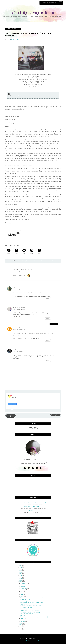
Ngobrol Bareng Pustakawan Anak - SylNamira (33, 598)
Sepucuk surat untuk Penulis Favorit (30, 610)
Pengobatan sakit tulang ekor (22, 269)
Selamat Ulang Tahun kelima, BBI (30, 607)
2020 (21, 575)
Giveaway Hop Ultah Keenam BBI (33, 506)
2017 (21, 580)
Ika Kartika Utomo (18, 350)
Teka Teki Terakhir (25, 604)
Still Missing (24, 601)
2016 (21, 582)
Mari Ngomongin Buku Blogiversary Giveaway (33, 502)
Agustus (23, 590)
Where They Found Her (27, 609)
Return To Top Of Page (33, 641)
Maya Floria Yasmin (19, 308)
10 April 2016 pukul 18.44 (19, 329)
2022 (21, 572)
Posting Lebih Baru (10, 416)
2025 (21, 567)
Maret (22, 618)
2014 (21, 625)
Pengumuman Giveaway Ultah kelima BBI (32, 602)
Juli (21, 591)
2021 (21, 574)
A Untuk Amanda (25, 599)
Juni (22, 593)
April (22, 596)
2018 (21, 579)
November (24, 585)
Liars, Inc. (23, 615)
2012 (21, 628)
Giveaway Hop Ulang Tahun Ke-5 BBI (31, 606)
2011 (21, 630)
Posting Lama (56, 415)
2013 (21, 626)
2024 (21, 569)
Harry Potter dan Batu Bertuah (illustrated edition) (34, 617)
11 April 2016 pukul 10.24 (19, 351)
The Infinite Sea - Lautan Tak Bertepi (30, 612)
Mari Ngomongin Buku (33, 13)
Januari (23, 622)
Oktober (23, 587)
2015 (21, 623)
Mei (22, 595)
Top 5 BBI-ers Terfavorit (27, 614)
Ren (14, 287)
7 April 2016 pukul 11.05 (19, 309)
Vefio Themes (42, 638)
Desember (24, 583)
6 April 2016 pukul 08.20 (19, 271)
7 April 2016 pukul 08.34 (19, 289)
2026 (21, 566)
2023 (21, 571)
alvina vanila (17, 328)
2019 (21, 577)
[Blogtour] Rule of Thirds (33, 510)
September (24, 588)
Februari (23, 620)
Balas (48, 278)
